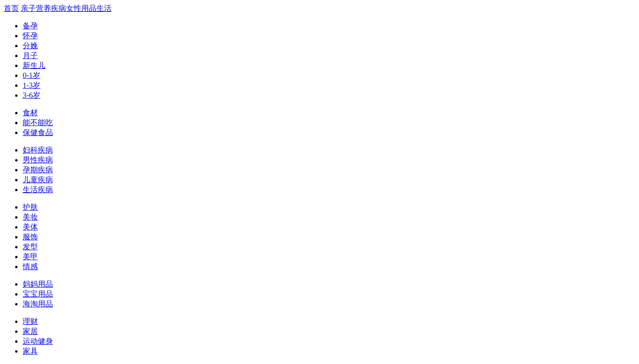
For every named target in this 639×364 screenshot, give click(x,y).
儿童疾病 (38, 180)
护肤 (30, 207)
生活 (104, 8)
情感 (30, 267)
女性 (74, 8)
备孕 (30, 26)
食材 (30, 113)
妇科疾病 (38, 150)
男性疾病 (38, 160)
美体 (30, 227)
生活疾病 (38, 190)
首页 (11, 8)
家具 (30, 351)
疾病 (59, 8)
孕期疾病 (38, 170)
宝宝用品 (38, 294)
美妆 (30, 217)
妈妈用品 (38, 284)
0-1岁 (31, 75)
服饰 (30, 237)
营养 (43, 8)
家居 (30, 331)
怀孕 (30, 36)
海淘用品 (38, 304)
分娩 (30, 46)
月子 (30, 55)
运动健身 (38, 341)
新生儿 (34, 65)
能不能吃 (38, 123)
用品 (89, 8)
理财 (30, 321)
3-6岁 (31, 95)
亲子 (28, 8)
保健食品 (38, 132)
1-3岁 (31, 85)
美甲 (30, 257)
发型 (30, 247)
